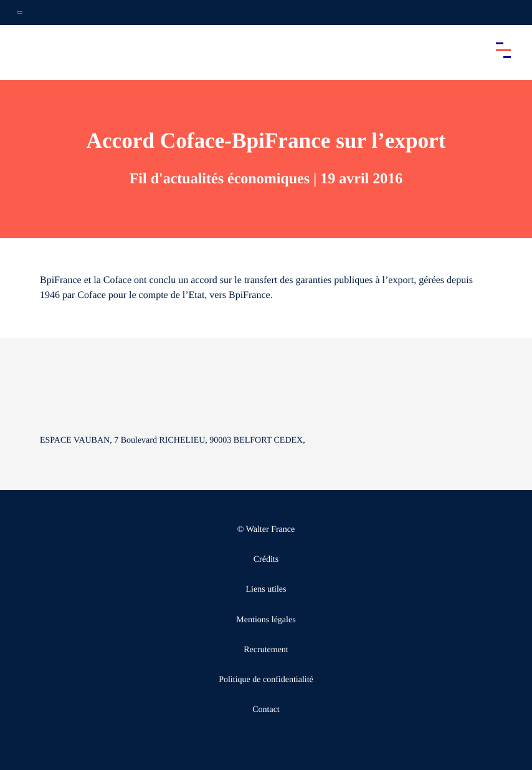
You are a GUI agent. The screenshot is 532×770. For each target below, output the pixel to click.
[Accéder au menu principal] (503, 50)
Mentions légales (266, 620)
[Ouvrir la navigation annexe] (20, 12)
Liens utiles (266, 590)
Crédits (266, 560)
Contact (266, 710)
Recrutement (266, 650)
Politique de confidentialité (266, 680)
